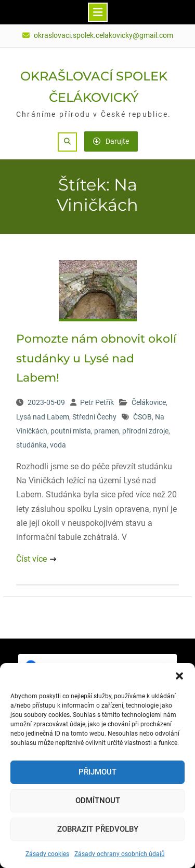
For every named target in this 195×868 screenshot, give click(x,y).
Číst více (31, 559)
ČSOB (142, 417)
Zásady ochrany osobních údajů (120, 854)
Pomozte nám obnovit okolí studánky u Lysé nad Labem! (96, 358)
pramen (107, 431)
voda (58, 445)
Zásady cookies (47, 854)
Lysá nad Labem (43, 417)
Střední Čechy (94, 417)
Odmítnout (98, 801)
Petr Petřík (97, 402)
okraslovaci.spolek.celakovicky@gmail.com (103, 36)
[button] (179, 676)
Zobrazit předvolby (98, 829)
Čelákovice (149, 402)
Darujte (111, 141)
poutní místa (71, 431)
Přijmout (97, 772)
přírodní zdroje (145, 431)
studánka (31, 445)
